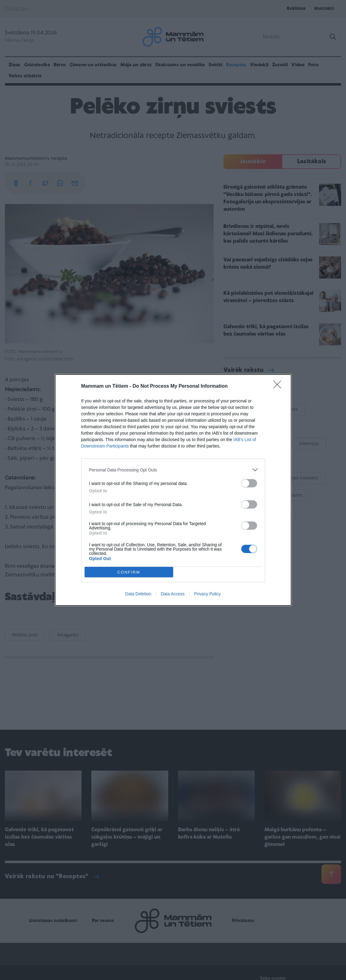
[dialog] (173, 490)
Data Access (173, 594)
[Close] (279, 386)
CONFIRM (129, 572)
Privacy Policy (207, 594)
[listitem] (173, 470)
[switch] (249, 483)
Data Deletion (138, 594)
